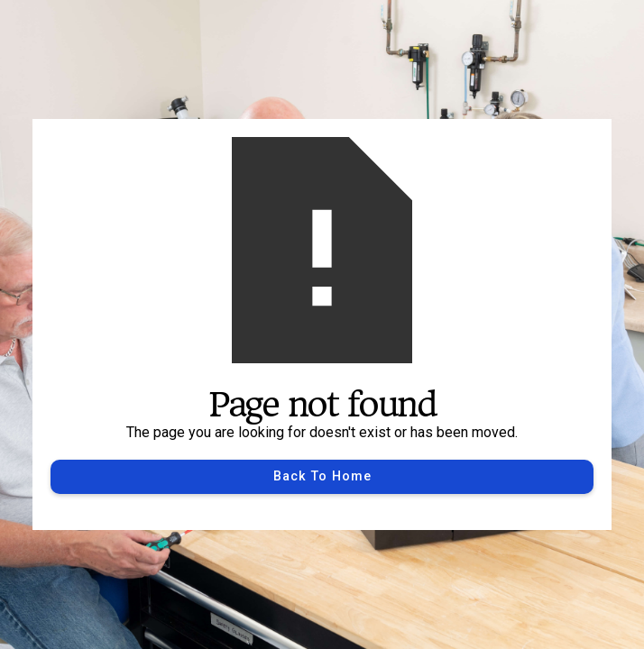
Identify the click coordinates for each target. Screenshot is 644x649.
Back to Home (322, 476)
